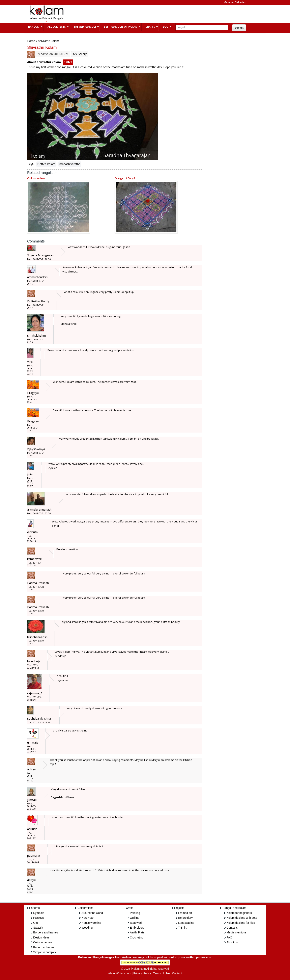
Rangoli (33, 27)
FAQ (229, 937)
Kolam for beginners (239, 913)
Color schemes (43, 942)
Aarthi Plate (137, 932)
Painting (135, 913)
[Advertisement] (142, 14)
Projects (179, 908)
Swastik (38, 928)
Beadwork (136, 923)
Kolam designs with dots (242, 918)
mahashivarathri (70, 164)
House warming (91, 923)
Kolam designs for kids (241, 923)
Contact (177, 973)
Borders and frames (46, 932)
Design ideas (41, 937)
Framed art (185, 913)
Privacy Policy (142, 973)
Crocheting (137, 937)
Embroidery (137, 928)
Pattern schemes (44, 947)
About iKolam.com (120, 973)
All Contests (56, 27)
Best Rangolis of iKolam (120, 27)
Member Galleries (235, 2)
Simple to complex (45, 952)
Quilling (135, 918)
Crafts (150, 27)
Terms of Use (162, 973)
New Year (88, 918)
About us (232, 942)
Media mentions (237, 932)
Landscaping (186, 923)
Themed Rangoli (84, 27)
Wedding (87, 928)
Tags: (31, 164)
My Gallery (80, 54)
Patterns (34, 908)
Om (36, 923)
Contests (232, 928)
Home (31, 41)
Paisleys (38, 918)
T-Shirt (182, 928)
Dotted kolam (46, 164)
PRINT (68, 62)
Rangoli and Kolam (234, 908)
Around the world (92, 913)
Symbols (39, 913)
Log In (167, 27)
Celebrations (85, 908)
